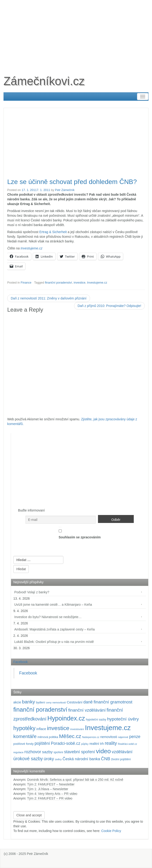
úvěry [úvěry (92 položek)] (58, 759)
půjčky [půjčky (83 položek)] (85, 744)
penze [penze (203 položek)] (135, 737)
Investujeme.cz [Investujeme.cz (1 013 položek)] (108, 728)
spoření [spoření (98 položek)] (58, 752)
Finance (26, 283)
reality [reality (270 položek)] (111, 743)
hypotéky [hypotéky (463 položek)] (24, 728)
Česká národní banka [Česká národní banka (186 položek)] (81, 759)
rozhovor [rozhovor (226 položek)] (33, 752)
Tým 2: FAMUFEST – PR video (50, 798)
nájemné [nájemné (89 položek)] (123, 737)
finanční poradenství (58, 283)
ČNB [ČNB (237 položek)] (106, 759)
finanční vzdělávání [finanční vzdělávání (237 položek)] (87, 710)
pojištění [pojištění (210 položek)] (42, 743)
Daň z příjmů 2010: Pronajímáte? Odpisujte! (109, 306)
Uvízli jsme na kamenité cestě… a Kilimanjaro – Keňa (53, 605)
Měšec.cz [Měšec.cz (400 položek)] (70, 736)
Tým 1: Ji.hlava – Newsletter (48, 789)
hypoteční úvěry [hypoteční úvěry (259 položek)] (123, 719)
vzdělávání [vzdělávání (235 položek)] (122, 752)
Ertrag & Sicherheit (53, 232)
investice (80, 283)
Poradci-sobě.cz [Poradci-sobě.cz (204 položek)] (66, 743)
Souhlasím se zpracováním (80, 533)
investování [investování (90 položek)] (77, 729)
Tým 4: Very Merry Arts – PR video (52, 794)
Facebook (20, 662)
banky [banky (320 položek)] (29, 702)
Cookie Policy (111, 831)
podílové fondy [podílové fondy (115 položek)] (24, 744)
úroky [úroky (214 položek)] (49, 759)
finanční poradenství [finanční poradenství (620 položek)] (40, 710)
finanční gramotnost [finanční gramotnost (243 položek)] (113, 702)
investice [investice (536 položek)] (58, 728)
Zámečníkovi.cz (44, 81)
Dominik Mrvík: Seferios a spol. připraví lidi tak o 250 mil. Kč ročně (75, 780)
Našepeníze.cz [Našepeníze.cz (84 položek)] (91, 737)
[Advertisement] (76, 33)
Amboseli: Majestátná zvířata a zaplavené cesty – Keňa (54, 629)
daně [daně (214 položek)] (88, 702)
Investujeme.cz (31, 248)
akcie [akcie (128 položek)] (17, 702)
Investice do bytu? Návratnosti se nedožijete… (48, 617)
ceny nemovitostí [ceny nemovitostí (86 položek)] (56, 702)
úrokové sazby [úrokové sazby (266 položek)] (28, 759)
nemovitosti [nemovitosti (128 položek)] (109, 737)
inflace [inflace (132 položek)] (41, 729)
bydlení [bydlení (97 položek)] (41, 702)
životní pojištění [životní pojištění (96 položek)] (121, 759)
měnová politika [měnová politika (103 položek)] (48, 737)
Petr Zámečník (65, 190)
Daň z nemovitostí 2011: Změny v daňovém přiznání (49, 298)
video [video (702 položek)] (103, 751)
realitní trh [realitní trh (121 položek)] (97, 744)
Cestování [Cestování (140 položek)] (75, 702)
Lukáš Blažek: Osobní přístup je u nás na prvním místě (54, 642)
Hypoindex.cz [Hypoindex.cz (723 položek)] (66, 718)
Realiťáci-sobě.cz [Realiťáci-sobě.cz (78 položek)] (127, 744)
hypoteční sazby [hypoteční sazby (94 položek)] (96, 720)
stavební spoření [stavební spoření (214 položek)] (80, 752)
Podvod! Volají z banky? (32, 592)
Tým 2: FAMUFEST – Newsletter (51, 784)
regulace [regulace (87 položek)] (18, 752)
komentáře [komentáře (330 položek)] (25, 736)
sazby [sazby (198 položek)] (47, 752)
